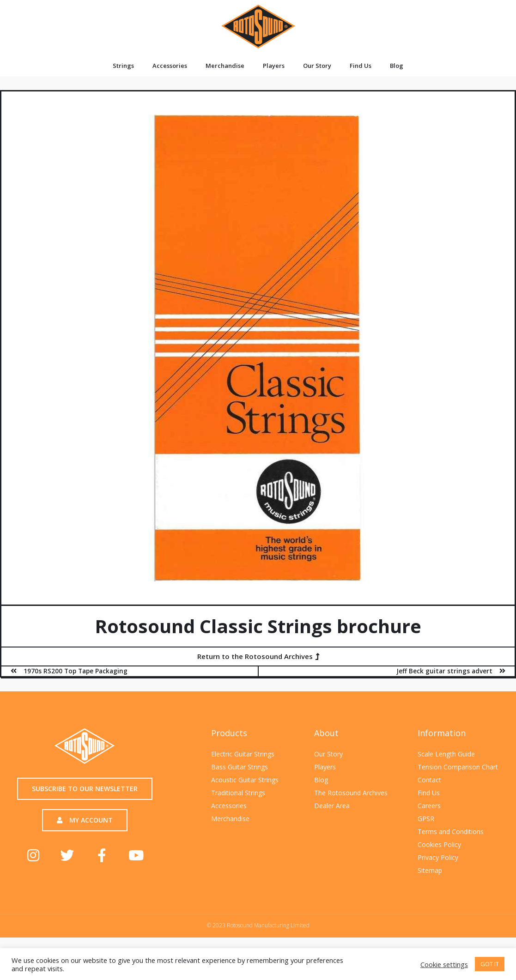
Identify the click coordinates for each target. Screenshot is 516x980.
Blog (397, 66)
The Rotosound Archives (351, 793)
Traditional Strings (238, 793)
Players (274, 66)
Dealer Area (332, 806)
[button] (258, 656)
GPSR (426, 819)
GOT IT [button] (490, 964)
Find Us (361, 66)
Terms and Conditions (451, 832)
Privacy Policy (438, 857)
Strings (123, 66)
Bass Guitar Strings (240, 767)
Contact (429, 780)
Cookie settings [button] (444, 964)
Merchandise (225, 66)
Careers (429, 806)
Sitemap (430, 870)
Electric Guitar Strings (243, 754)
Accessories (170, 66)
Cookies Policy (439, 844)
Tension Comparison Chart (458, 767)
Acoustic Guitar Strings (245, 780)
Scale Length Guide (446, 754)
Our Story (317, 66)
